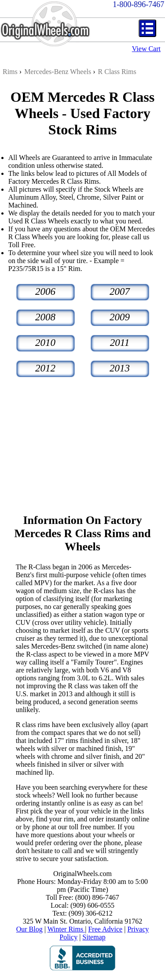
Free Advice (105, 929)
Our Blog (29, 929)
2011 (120, 343)
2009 (120, 317)
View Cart (146, 49)
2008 (45, 317)
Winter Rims (66, 929)
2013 (120, 368)
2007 (120, 291)
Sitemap (94, 937)
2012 (45, 368)
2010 (45, 343)
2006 (45, 291)
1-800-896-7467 (138, 4)
